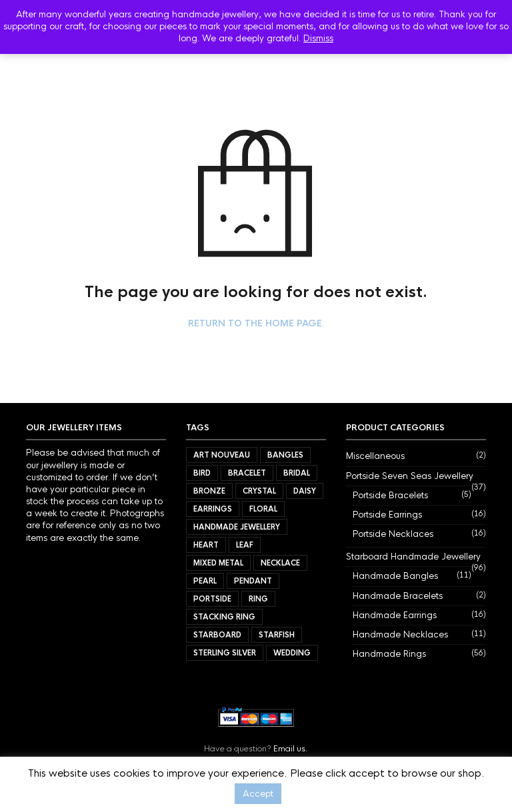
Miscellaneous (375, 456)
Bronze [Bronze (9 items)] (209, 491)
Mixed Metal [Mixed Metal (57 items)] (218, 563)
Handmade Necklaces (400, 634)
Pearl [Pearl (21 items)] (205, 581)
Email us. (291, 749)
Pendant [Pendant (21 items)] (253, 581)
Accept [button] (258, 794)
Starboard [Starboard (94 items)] (217, 635)
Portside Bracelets (390, 495)
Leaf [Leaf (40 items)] (245, 545)
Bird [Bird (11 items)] (202, 473)
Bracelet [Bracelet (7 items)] (247, 473)
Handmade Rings (389, 654)
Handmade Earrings (395, 615)
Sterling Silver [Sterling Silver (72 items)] (225, 653)
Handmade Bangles (395, 576)
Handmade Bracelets (398, 596)
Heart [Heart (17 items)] (206, 545)
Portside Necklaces (393, 534)
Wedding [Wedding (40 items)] (292, 653)
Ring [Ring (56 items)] (258, 599)
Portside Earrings (387, 515)
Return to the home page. (256, 324)
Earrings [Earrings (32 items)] (213, 509)
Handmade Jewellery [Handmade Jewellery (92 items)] (237, 527)
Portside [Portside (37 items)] (212, 599)
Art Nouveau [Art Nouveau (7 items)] (222, 455)
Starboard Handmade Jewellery (413, 557)
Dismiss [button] (318, 38)
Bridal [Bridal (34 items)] (297, 473)
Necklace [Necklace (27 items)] (280, 563)
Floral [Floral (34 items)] (263, 509)
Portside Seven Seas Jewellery (410, 476)
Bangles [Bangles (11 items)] (285, 455)
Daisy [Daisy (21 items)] (305, 491)
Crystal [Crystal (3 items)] (259, 491)
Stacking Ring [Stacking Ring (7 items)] (224, 617)
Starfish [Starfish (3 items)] (277, 635)
